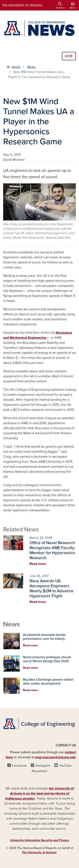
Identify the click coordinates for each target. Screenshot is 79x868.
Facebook (19, 766)
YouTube (65, 766)
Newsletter (40, 771)
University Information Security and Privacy (39, 840)
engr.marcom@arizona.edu (55, 757)
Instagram (43, 766)
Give (69, 56)
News (31, 67)
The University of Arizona (39, 852)
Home (16, 67)
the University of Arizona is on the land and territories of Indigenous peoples (39, 793)
